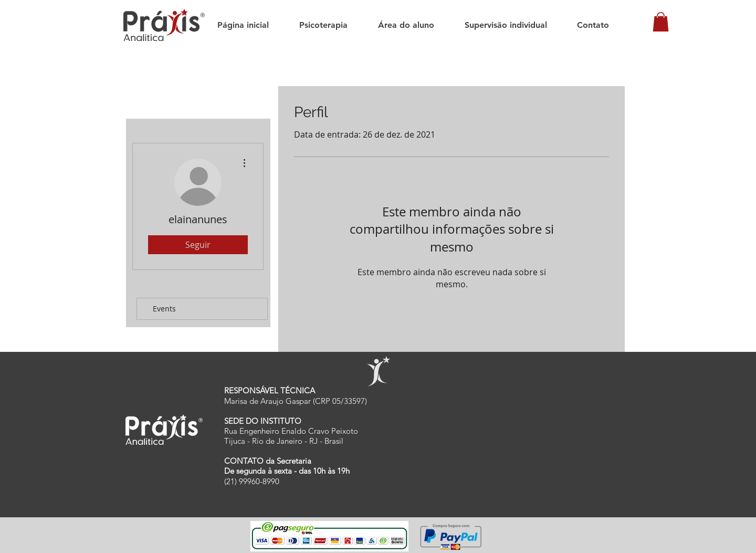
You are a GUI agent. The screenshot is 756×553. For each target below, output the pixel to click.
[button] (661, 22)
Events (164, 309)
